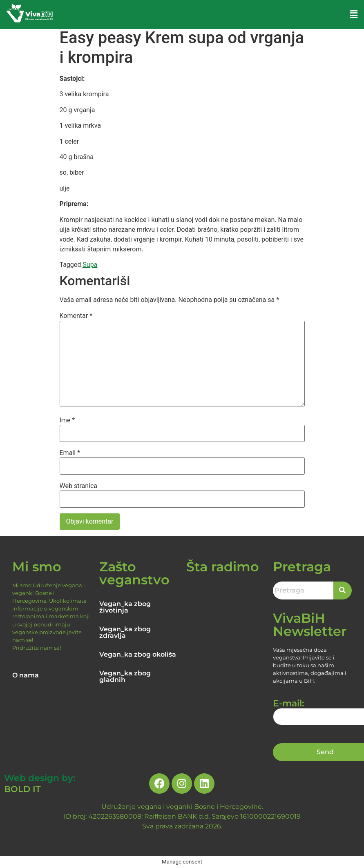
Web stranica (79, 486)
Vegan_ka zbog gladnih (125, 676)
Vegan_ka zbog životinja (125, 607)
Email (70, 453)
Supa (90, 265)
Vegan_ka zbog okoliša (138, 654)
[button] (354, 14)
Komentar (76, 316)
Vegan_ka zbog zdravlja (125, 632)
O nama (26, 675)
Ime (67, 420)
